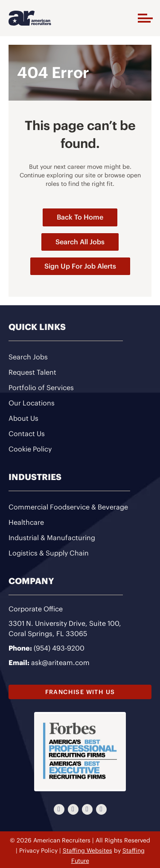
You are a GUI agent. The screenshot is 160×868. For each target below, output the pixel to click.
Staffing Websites (87, 851)
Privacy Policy (38, 851)
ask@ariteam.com (60, 663)
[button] (143, 18)
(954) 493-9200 (59, 648)
